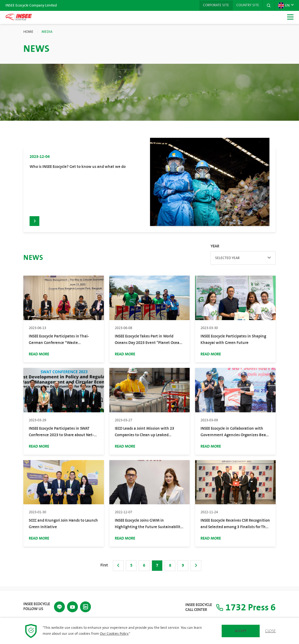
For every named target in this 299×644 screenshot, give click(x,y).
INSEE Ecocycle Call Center (195, 607)
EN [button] (284, 5)
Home (28, 32)
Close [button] (270, 631)
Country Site (247, 5)
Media (47, 32)
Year (215, 250)
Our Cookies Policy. (114, 634)
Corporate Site (214, 5)
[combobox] (243, 262)
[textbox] (243, 262)
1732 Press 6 (244, 607)
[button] (268, 5)
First (104, 569)
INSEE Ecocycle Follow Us (37, 606)
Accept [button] (241, 631)
